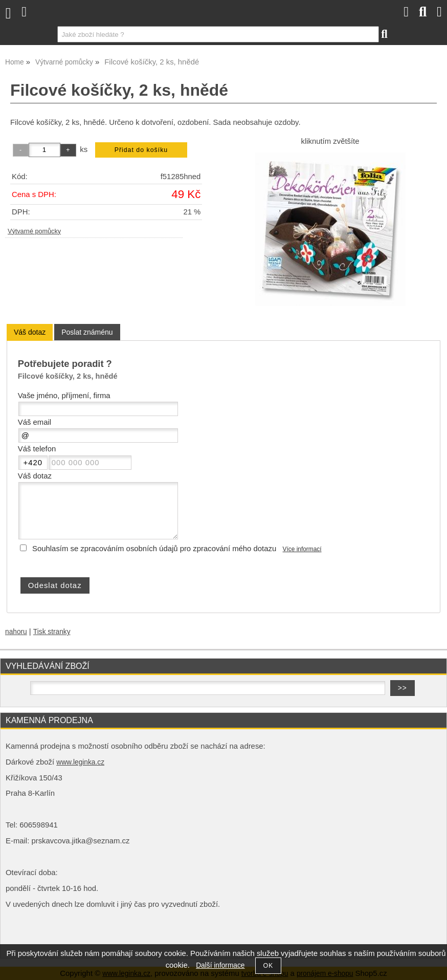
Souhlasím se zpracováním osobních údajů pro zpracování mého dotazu (154, 549)
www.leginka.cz (80, 762)
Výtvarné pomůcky (34, 231)
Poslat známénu (87, 332)
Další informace (220, 965)
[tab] (30, 332)
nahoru (16, 632)
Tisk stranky (52, 632)
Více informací (302, 549)
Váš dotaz (30, 332)
